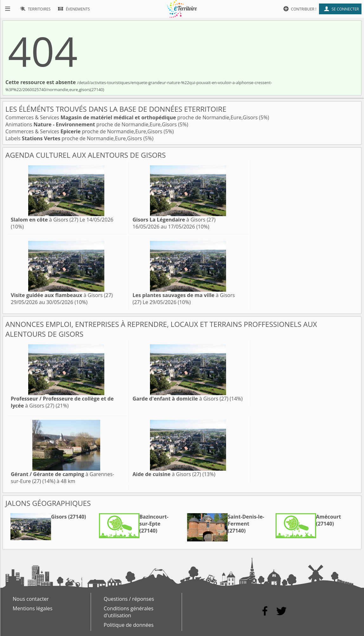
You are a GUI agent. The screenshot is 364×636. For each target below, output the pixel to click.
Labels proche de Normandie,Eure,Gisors (74, 138)
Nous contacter (31, 599)
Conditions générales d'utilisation (129, 612)
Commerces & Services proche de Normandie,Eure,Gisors (132, 117)
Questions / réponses (129, 599)
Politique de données (129, 625)
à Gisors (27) (45, 220)
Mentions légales (32, 608)
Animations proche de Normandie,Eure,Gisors (92, 124)
